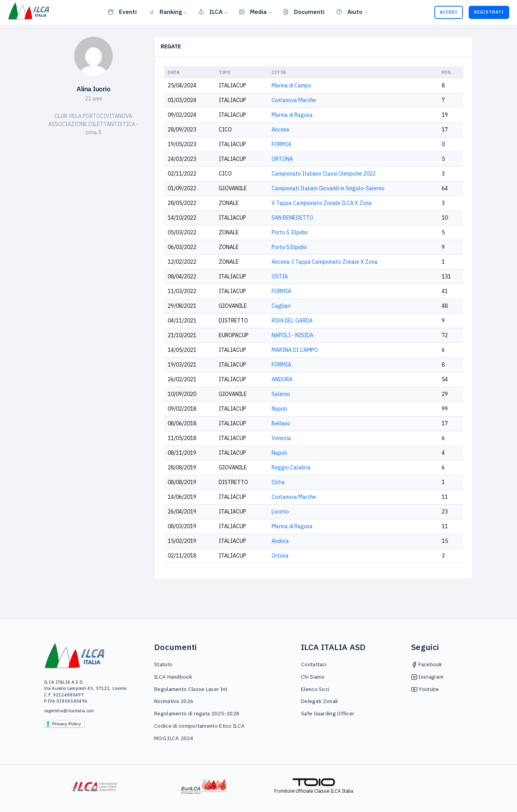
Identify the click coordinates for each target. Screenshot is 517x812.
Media (253, 12)
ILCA (210, 12)
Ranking (165, 12)
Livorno (280, 512)
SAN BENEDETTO (293, 218)
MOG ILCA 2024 (174, 738)
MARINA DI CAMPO (295, 350)
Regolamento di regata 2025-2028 (197, 713)
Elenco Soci (315, 689)
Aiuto (349, 12)
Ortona (280, 556)
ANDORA (282, 379)
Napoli (279, 409)
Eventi (122, 12)
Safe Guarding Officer (328, 713)
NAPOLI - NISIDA (293, 335)
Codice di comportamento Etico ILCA (199, 726)
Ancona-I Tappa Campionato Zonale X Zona (325, 262)
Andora (280, 541)
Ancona (281, 130)
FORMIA (281, 144)
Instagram (427, 677)
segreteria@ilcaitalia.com (69, 711)
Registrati (489, 12)
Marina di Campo (292, 85)
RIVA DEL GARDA (292, 321)
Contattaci (314, 664)
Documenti (304, 12)
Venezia (281, 438)
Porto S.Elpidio (289, 247)
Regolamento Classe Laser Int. (191, 689)
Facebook (427, 664)
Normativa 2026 (174, 701)
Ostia (278, 482)
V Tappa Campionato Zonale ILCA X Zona (322, 203)
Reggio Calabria (291, 467)
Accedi (449, 12)
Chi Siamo (313, 677)
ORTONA (282, 159)
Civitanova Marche (294, 100)
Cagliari (281, 306)
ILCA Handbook (173, 677)
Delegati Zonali (320, 701)
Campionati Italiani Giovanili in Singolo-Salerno (328, 188)
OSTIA (280, 276)
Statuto (163, 664)
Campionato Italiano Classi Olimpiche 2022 (324, 174)
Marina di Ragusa (292, 115)
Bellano (281, 423)
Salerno (281, 394)
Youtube (425, 689)
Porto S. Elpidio (290, 232)
